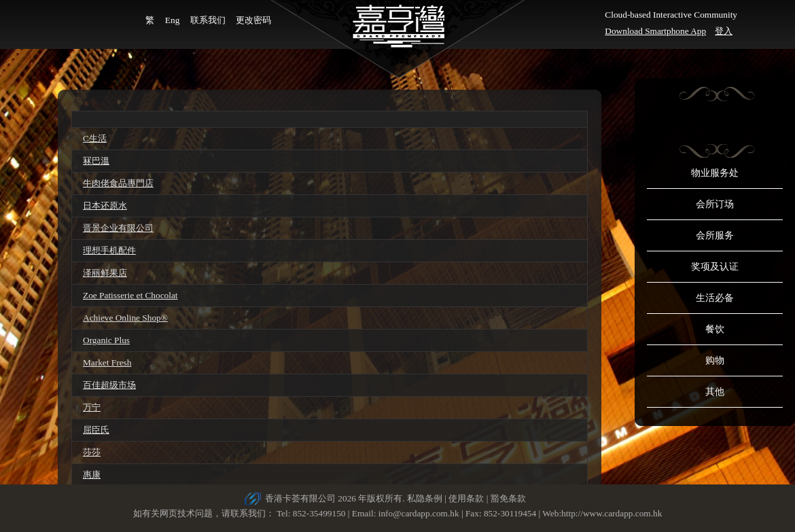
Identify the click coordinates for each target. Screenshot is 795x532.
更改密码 (253, 20)
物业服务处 (715, 173)
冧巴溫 (96, 161)
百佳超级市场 (109, 385)
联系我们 (208, 20)
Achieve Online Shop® (125, 318)
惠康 (92, 475)
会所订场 (715, 204)
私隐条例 (425, 498)
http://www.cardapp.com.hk (612, 513)
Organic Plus (106, 340)
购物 (715, 360)
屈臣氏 (96, 430)
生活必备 (715, 298)
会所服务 (715, 235)
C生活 (95, 138)
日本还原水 (105, 206)
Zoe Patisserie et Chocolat (130, 295)
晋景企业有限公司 (118, 228)
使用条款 (466, 498)
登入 (724, 31)
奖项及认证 (715, 267)
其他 (715, 392)
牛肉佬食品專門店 (118, 183)
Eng (172, 20)
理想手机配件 (109, 250)
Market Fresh (107, 362)
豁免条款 (508, 498)
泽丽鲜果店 (105, 273)
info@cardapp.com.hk (420, 513)
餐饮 (715, 329)
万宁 (92, 407)
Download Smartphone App (655, 31)
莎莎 (92, 452)
